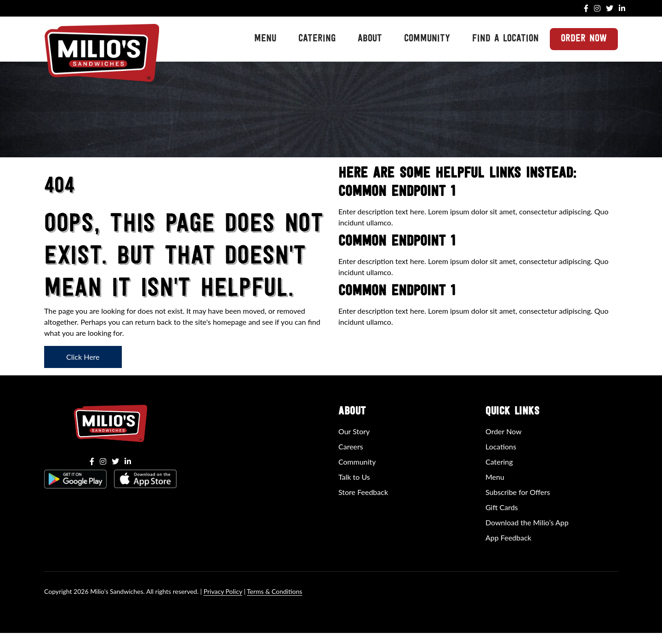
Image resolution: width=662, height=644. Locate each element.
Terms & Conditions (274, 591)
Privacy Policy (223, 591)
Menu (265, 39)
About (370, 39)
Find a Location (505, 39)
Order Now (584, 39)
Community (427, 39)
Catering (317, 39)
